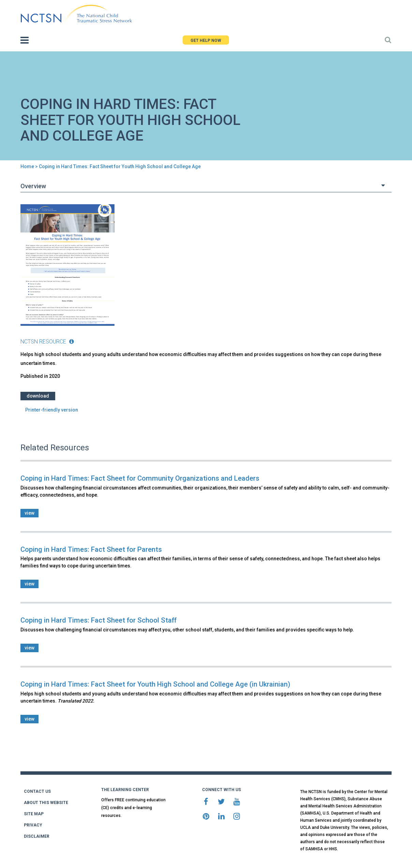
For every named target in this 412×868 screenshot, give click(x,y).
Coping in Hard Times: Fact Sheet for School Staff (98, 620)
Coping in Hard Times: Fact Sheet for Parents (91, 549)
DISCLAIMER (37, 836)
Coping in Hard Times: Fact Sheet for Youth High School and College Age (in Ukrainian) (155, 684)
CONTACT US (37, 791)
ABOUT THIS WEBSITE (46, 803)
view (29, 513)
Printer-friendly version (52, 410)
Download (38, 396)
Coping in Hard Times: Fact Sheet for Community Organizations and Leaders (140, 478)
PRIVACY (33, 825)
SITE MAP (34, 814)
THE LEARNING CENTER (125, 790)
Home (27, 166)
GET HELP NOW (206, 41)
